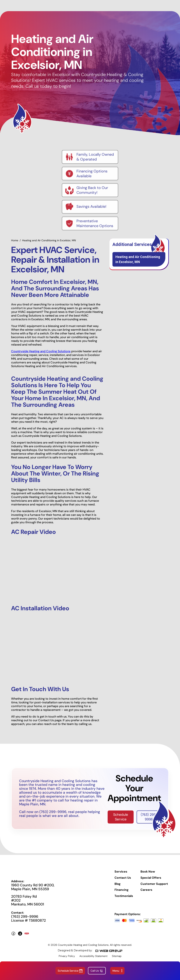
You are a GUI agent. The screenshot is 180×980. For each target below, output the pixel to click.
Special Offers (151, 881)
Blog (118, 887)
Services (121, 875)
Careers (146, 893)
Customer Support (154, 887)
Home (15, 244)
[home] (86, 6)
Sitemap (117, 959)
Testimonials (124, 900)
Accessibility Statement (93, 959)
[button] (117, 971)
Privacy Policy (67, 959)
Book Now (148, 875)
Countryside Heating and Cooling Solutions (41, 355)
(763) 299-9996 (149, 820)
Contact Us (123, 881)
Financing (122, 893)
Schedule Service (121, 820)
